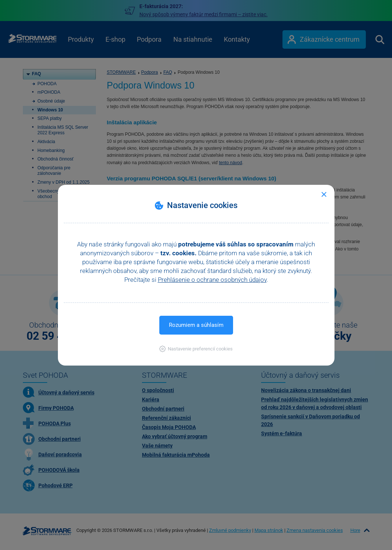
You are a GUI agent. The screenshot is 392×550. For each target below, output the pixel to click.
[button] (196, 349)
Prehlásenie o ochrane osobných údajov (212, 280)
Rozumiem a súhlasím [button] (196, 325)
